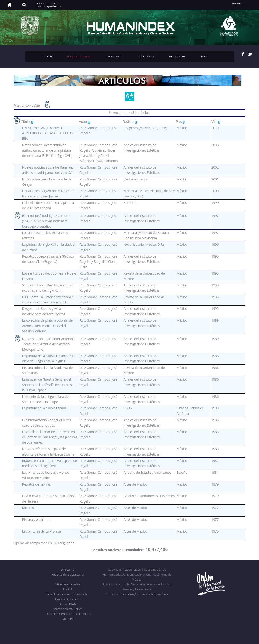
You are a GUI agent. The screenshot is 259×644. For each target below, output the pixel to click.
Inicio (48, 56)
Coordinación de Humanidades (68, 594)
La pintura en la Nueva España (44, 408)
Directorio (68, 570)
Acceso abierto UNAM (68, 609)
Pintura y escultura (36, 519)
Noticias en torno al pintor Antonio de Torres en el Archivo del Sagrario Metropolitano (50, 344)
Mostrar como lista (27, 105)
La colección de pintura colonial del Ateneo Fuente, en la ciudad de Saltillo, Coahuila (48, 326)
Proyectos (178, 56)
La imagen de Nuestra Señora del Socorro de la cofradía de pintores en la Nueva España (49, 385)
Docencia (146, 56)
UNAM (68, 589)
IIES (204, 56)
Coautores (115, 56)
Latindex (68, 619)
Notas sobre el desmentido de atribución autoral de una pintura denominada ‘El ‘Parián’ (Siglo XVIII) (47, 150)
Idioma (243, 4)
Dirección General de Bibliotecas (68, 614)
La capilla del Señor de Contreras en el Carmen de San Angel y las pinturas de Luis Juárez (50, 437)
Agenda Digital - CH (68, 599)
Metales (28, 508)
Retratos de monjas (36, 484)
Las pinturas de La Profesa (41, 531)
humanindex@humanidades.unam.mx (142, 594)
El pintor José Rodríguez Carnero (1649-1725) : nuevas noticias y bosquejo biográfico (46, 221)
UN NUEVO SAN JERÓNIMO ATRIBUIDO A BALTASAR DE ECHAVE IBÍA (48, 133)
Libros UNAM (67, 604)
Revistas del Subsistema (68, 574)
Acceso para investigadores (49, 5)
